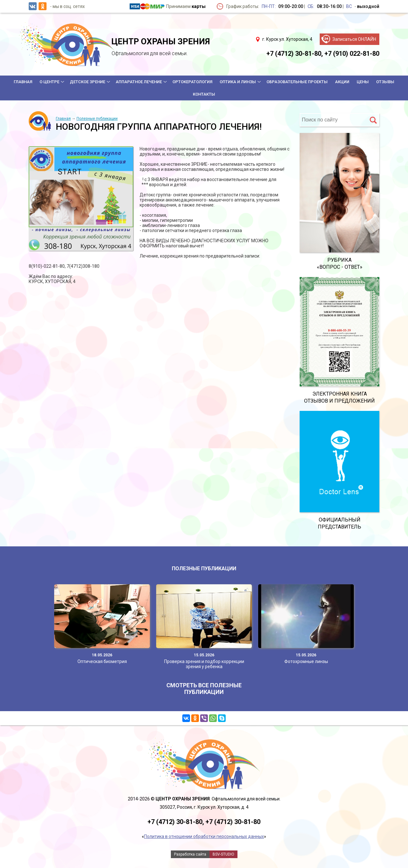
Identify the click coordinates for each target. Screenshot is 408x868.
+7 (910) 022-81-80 (352, 54)
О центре (49, 82)
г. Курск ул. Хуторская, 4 (287, 39)
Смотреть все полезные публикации (204, 689)
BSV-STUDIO (223, 854)
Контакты (204, 94)
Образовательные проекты (297, 82)
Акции (342, 82)
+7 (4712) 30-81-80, (295, 54)
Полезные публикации (97, 119)
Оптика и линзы (238, 82)
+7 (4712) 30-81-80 (233, 822)
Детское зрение (87, 82)
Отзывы (385, 82)
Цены (363, 82)
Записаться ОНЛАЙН (354, 39)
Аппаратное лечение (139, 82)
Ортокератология (192, 82)
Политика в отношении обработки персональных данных (204, 836)
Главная (23, 82)
